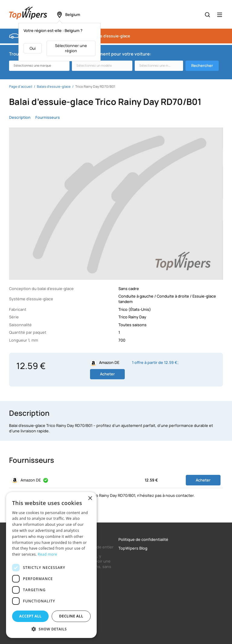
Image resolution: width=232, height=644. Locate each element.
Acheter (107, 374)
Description (20, 117)
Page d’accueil (21, 86)
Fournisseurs (48, 117)
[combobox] (39, 66)
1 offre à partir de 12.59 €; (155, 363)
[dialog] (51, 565)
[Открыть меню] (220, 15)
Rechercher (202, 65)
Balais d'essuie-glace (111, 36)
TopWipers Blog (133, 548)
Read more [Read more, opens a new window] (47, 554)
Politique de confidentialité (143, 540)
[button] (51, 629)
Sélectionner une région (71, 48)
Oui (33, 48)
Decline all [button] (71, 616)
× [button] (90, 499)
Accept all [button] (31, 616)
